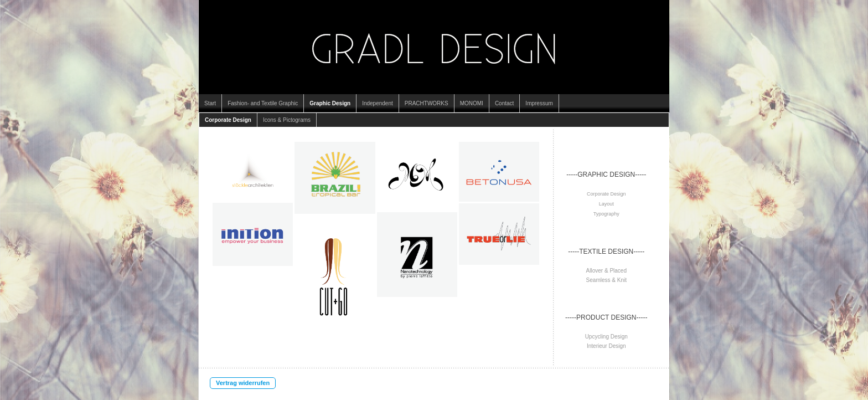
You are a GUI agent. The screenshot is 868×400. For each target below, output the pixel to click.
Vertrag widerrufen (243, 383)
